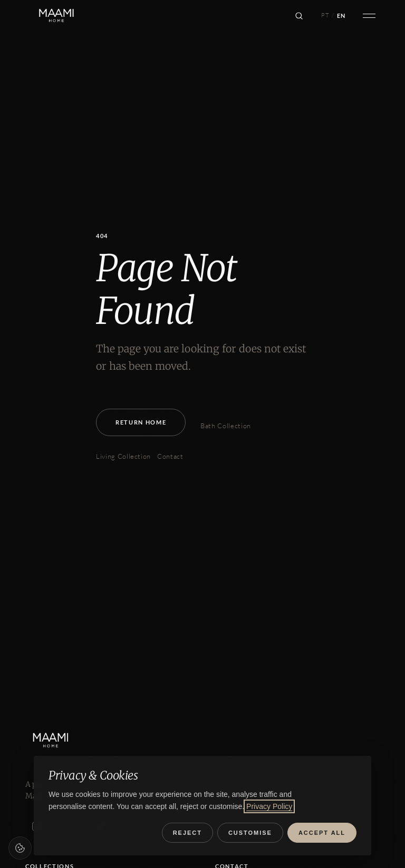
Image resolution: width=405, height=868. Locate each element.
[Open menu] (369, 16)
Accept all (322, 833)
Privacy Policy (269, 806)
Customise (250, 833)
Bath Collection (226, 426)
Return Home (141, 422)
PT (325, 15)
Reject (187, 833)
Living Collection (123, 456)
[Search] (299, 16)
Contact (170, 456)
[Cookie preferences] (20, 848)
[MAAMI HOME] (58, 741)
